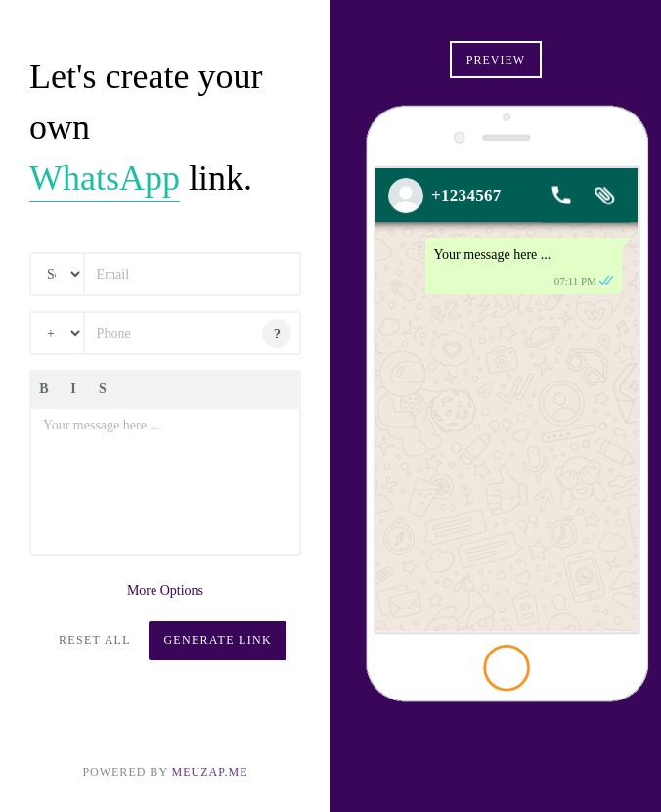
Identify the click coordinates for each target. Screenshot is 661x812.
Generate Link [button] (218, 640)
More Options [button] (165, 590)
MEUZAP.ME (210, 772)
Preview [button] (496, 60)
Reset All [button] (95, 640)
